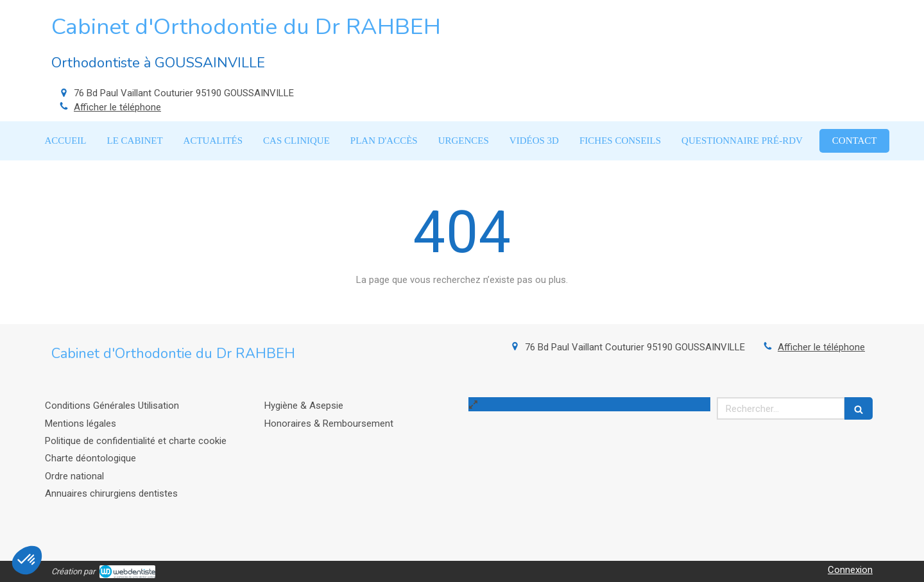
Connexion (850, 570)
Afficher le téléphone (117, 107)
